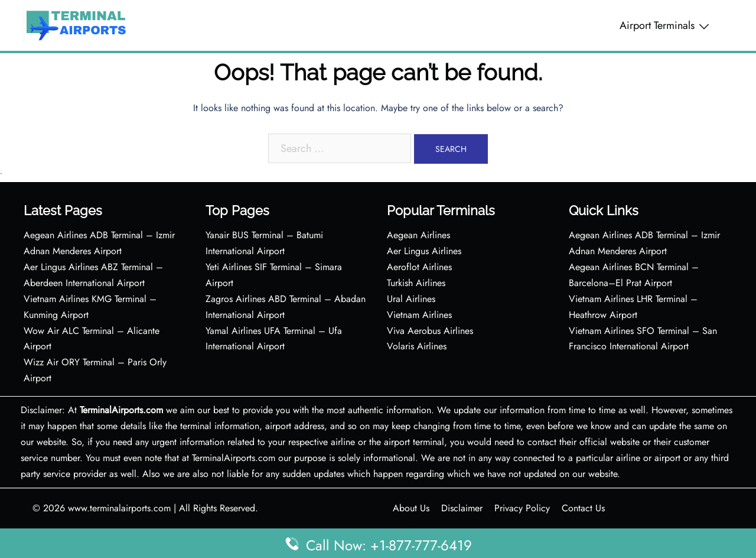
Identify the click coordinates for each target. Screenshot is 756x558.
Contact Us (583, 508)
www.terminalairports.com (119, 508)
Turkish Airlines (416, 283)
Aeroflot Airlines (419, 267)
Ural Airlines (411, 299)
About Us (411, 508)
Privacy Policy (522, 508)
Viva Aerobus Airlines (430, 331)
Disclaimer (462, 508)
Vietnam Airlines (419, 315)
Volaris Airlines (417, 346)
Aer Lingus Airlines (424, 251)
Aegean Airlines (418, 235)
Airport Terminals (657, 25)
